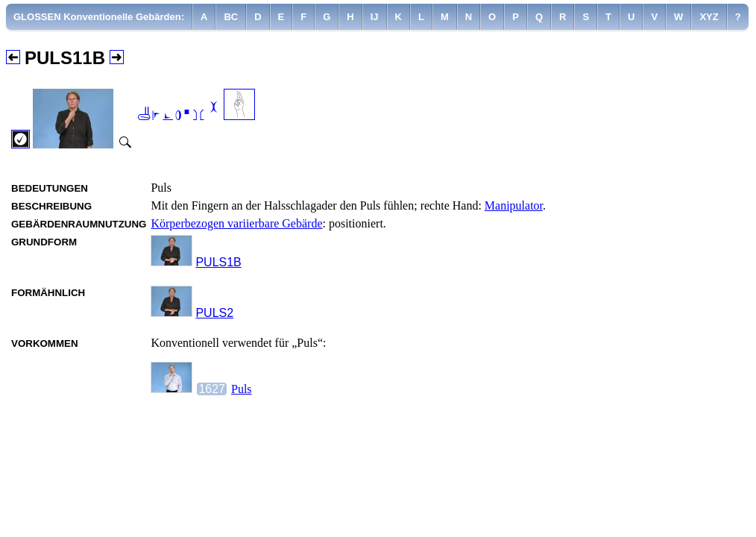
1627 (212, 389)
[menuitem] (99, 17)
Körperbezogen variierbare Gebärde (236, 223)
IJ (375, 17)
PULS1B (218, 262)
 (178, 112)
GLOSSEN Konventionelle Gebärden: (99, 17)
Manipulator (514, 205)
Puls (242, 389)
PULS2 (214, 313)
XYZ (709, 17)
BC (231, 17)
